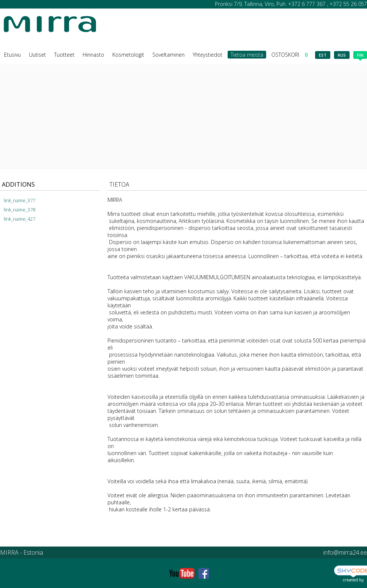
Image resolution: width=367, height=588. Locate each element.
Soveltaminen (168, 55)
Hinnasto (93, 55)
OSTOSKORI (290, 55)
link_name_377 (19, 200)
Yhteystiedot (208, 55)
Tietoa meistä (247, 55)
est (323, 55)
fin (360, 56)
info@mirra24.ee (345, 552)
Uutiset (37, 55)
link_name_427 (19, 219)
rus (342, 55)
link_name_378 (19, 210)
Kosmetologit (128, 55)
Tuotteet (64, 55)
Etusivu (12, 55)
